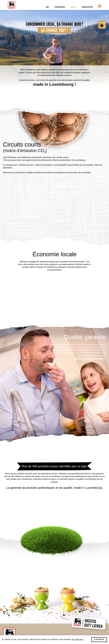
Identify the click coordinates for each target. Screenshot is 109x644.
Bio (47, 7)
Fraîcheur (60, 7)
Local (73, 7)
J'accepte (99, 639)
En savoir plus (78, 639)
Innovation (87, 7)
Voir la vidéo (101, 24)
